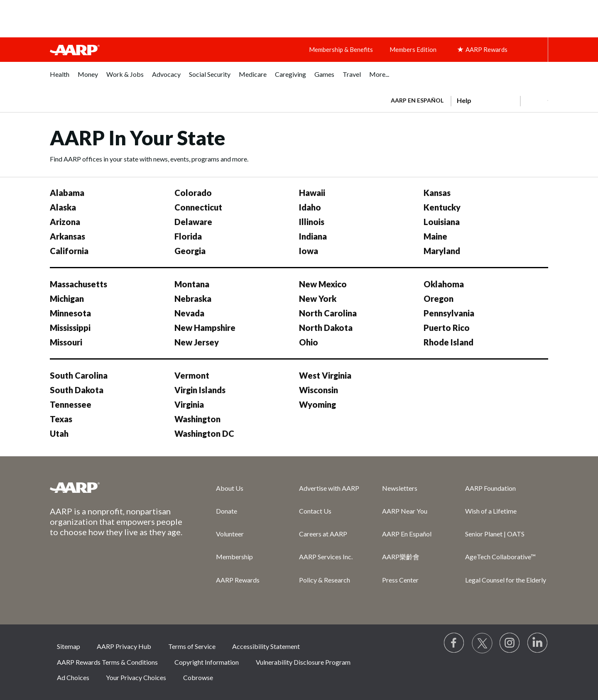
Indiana (313, 236)
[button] (534, 100)
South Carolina (79, 375)
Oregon (439, 299)
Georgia (190, 251)
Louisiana (442, 222)
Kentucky (442, 207)
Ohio (309, 342)
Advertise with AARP (329, 488)
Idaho (310, 207)
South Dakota (77, 390)
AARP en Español (417, 100)
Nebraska (193, 299)
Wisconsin (319, 390)
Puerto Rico (447, 328)
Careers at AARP (323, 534)
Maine (435, 236)
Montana (192, 284)
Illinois (312, 222)
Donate (227, 511)
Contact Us (315, 511)
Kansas (437, 193)
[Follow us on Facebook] (454, 643)
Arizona (65, 222)
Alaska (63, 207)
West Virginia (325, 375)
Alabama (67, 193)
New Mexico (323, 284)
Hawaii (312, 193)
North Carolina (328, 313)
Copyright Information (207, 662)
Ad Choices (73, 677)
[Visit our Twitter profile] (482, 643)
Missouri (66, 342)
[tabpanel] (466, 100)
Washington (197, 419)
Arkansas (67, 236)
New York (318, 299)
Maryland (442, 251)
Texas (61, 419)
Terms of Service (192, 646)
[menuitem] (60, 79)
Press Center (400, 580)
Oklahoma (444, 284)
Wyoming (317, 404)
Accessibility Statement (266, 646)
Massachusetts (78, 284)
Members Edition (413, 49)
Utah (59, 433)
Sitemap (69, 646)
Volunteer (230, 534)
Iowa (309, 251)
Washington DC (204, 433)
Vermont (192, 375)
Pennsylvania (449, 313)
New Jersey (197, 342)
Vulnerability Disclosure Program (303, 662)
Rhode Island (448, 342)
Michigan (67, 299)
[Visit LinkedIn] (538, 643)
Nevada (189, 313)
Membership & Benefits (341, 49)
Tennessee (71, 404)
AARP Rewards (238, 580)
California (69, 251)
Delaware (193, 222)
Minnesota (70, 313)
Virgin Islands (200, 390)
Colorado (193, 193)
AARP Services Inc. (326, 557)
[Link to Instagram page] (510, 643)
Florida (188, 236)
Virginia (189, 404)
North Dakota (326, 328)
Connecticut (198, 207)
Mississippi (70, 328)
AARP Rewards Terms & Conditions (107, 662)
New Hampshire (205, 328)
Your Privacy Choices (136, 677)
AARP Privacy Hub (124, 646)
